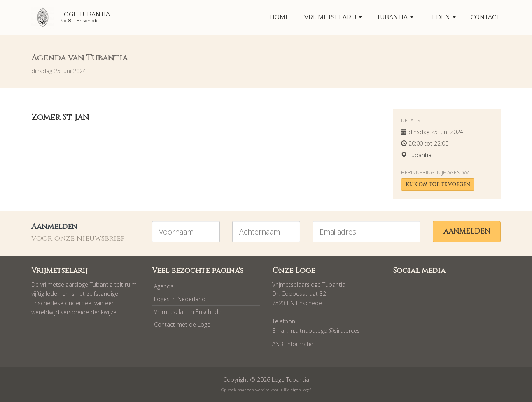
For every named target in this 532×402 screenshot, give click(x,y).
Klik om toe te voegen (438, 184)
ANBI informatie (293, 344)
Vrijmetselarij (333, 17)
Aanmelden (467, 231)
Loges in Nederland (180, 299)
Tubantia (395, 17)
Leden (442, 17)
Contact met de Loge (182, 324)
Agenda (164, 286)
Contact (485, 17)
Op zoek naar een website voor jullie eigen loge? (266, 390)
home (280, 17)
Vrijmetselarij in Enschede (188, 312)
